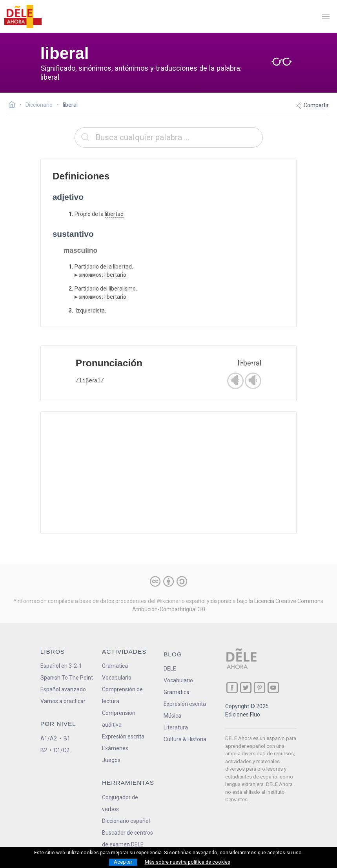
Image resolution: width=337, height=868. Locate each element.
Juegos (111, 760)
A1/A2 (49, 738)
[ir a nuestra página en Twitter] (246, 688)
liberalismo (122, 289)
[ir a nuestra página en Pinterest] (260, 688)
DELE (170, 669)
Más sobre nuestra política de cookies (188, 862)
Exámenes (115, 748)
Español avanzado (63, 689)
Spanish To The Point (67, 678)
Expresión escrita (123, 736)
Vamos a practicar (63, 701)
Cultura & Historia (185, 739)
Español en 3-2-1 (61, 666)
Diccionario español (126, 821)
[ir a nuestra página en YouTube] (273, 688)
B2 (44, 750)
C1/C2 (62, 750)
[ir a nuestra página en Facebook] (232, 688)
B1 (67, 738)
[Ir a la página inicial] (14, 106)
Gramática (115, 666)
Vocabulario (117, 678)
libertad (114, 214)
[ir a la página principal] (23, 16)
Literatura (176, 727)
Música (172, 716)
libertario (115, 275)
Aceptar (123, 862)
